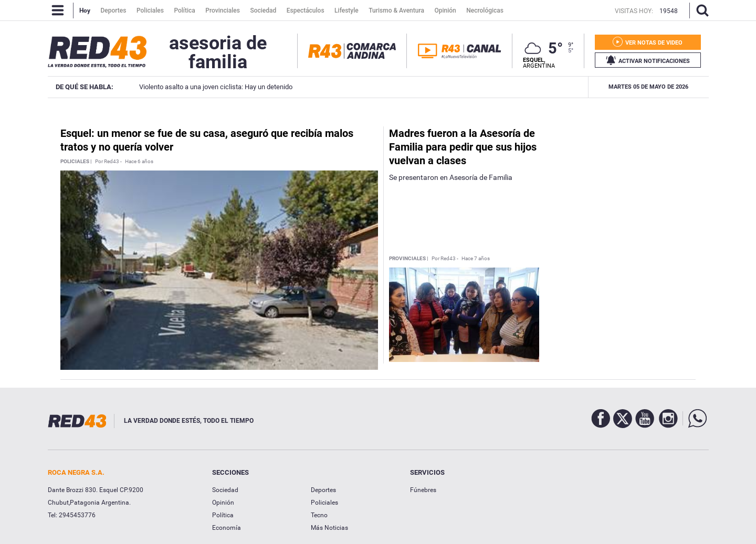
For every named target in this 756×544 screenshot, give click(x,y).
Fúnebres (423, 490)
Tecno (319, 515)
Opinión (223, 503)
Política (223, 515)
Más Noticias (329, 528)
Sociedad (225, 490)
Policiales (324, 503)
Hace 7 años (476, 259)
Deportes (323, 490)
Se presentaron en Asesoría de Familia (451, 177)
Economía (227, 528)
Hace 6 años (139, 162)
